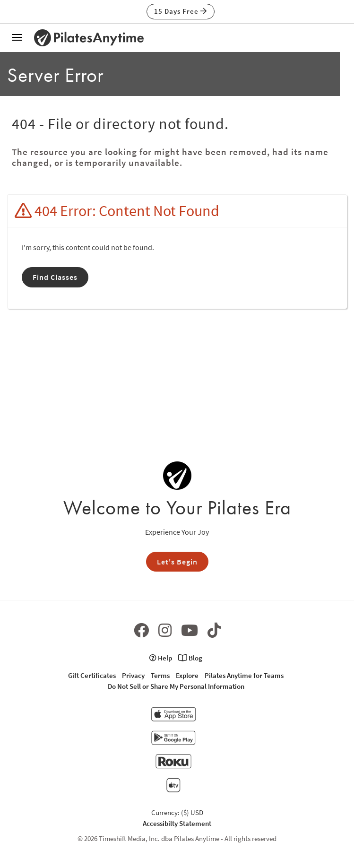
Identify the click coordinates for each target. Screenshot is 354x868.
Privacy (133, 675)
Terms (160, 675)
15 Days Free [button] (181, 11)
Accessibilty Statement (177, 823)
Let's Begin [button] (177, 562)
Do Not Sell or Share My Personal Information (176, 686)
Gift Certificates (92, 675)
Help (161, 658)
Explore (187, 675)
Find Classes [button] (55, 277)
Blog (190, 658)
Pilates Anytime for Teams (244, 675)
